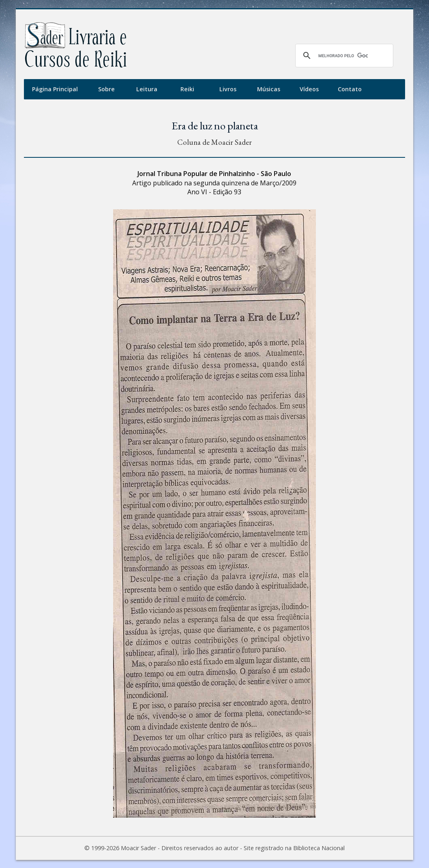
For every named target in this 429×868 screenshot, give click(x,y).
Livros (228, 89)
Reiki (187, 89)
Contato (350, 89)
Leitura (147, 89)
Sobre (106, 89)
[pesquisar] (343, 56)
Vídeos (309, 89)
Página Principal (55, 89)
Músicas (269, 89)
